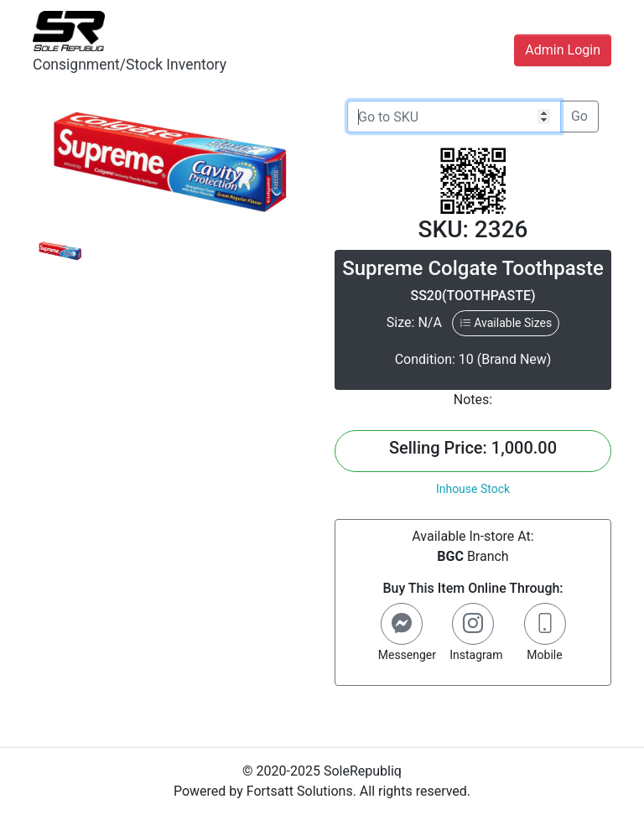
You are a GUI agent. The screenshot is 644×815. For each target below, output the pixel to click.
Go (579, 116)
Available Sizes (506, 323)
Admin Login (563, 50)
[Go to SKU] (454, 117)
